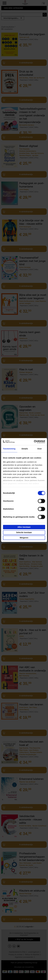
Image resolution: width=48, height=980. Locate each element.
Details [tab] (25, 449)
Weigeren (24, 538)
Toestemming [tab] (9, 449)
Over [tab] (40, 449)
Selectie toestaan (24, 532)
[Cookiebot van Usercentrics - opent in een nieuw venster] (34, 442)
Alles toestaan (24, 527)
